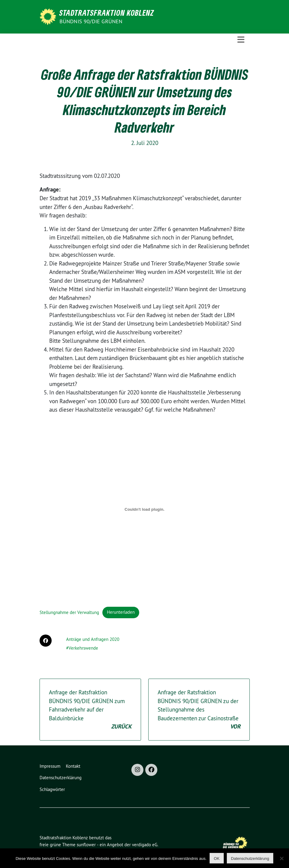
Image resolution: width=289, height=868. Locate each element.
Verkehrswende (83, 648)
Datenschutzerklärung (61, 778)
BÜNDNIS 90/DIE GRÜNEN (91, 21)
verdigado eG (145, 845)
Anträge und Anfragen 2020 (93, 639)
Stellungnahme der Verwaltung (69, 612)
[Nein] (281, 858)
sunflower (86, 845)
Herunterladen (121, 612)
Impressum (50, 766)
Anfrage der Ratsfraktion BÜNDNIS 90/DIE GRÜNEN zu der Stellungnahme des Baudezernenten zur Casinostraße (199, 710)
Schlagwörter (52, 789)
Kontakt (73, 766)
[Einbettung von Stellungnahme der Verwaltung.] (145, 510)
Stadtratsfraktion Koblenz (107, 13)
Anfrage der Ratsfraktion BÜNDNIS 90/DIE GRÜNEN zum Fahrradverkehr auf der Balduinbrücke (90, 710)
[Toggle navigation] (241, 40)
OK (217, 858)
